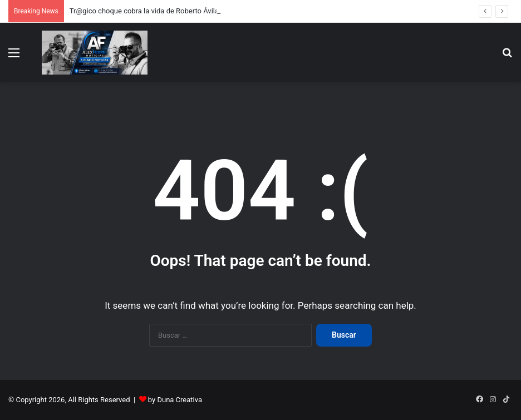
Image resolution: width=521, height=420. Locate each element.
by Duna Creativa (175, 400)
